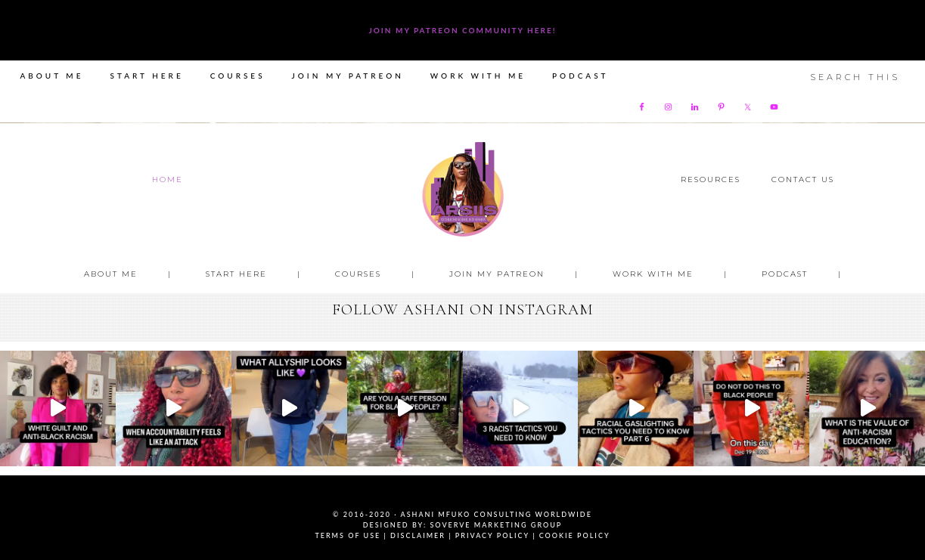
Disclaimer (418, 535)
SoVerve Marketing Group (496, 525)
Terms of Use (348, 535)
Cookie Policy (575, 535)
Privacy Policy (492, 535)
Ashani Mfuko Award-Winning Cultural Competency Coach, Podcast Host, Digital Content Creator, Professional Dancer (463, 189)
